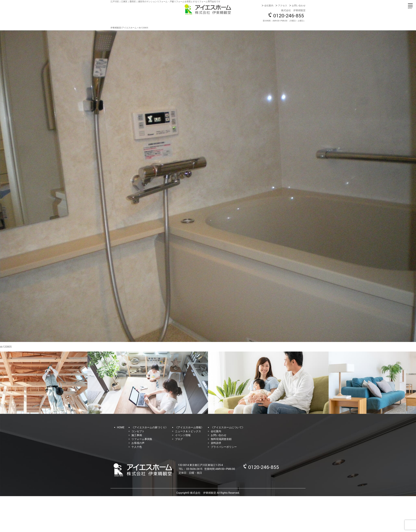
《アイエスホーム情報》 (189, 427)
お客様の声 (138, 443)
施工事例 (137, 435)
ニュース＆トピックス (188, 431)
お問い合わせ (299, 6)
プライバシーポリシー (224, 447)
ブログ (179, 439)
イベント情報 (183, 435)
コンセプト (138, 431)
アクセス (283, 6)
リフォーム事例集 (142, 439)
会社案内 (269, 6)
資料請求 (216, 443)
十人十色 (137, 447)
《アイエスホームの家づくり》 (150, 427)
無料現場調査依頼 (221, 439)
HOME (121, 427)
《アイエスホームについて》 (228, 427)
